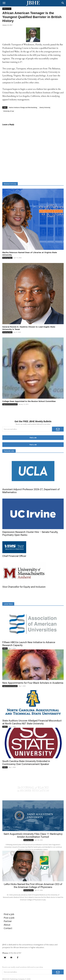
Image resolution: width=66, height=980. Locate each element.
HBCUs (5, 648)
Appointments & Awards (10, 404)
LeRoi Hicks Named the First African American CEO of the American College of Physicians (33, 886)
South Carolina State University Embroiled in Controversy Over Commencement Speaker (26, 763)
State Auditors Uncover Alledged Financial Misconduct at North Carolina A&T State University (32, 722)
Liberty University (45, 107)
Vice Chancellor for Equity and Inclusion (24, 587)
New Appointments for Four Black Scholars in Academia (33, 683)
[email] (27, 429)
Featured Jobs (9, 451)
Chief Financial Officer (14, 556)
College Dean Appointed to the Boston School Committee (29, 401)
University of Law (9, 111)
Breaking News (7, 258)
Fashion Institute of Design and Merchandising (23, 107)
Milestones (7, 9)
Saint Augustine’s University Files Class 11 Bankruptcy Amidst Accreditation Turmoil (33, 835)
